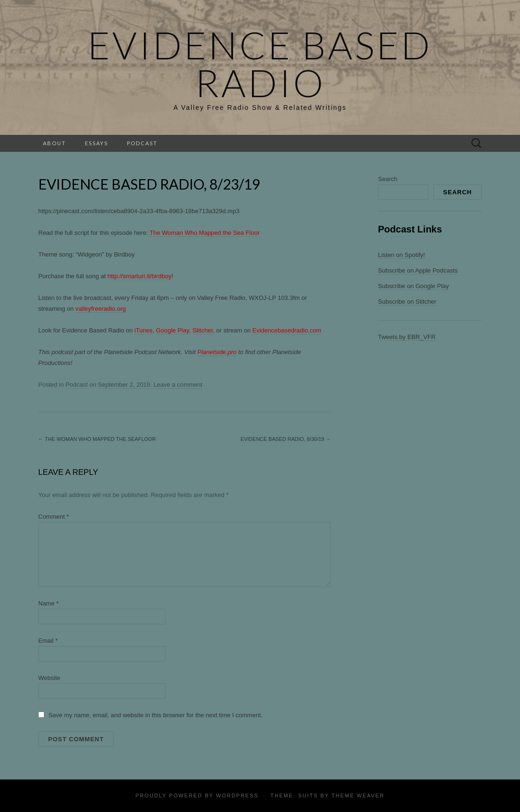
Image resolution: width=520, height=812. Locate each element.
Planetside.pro (217, 352)
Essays (96, 143)
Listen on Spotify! (402, 255)
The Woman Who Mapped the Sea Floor (205, 233)
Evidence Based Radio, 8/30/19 (286, 439)
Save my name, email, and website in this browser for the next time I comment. (156, 715)
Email (48, 641)
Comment (54, 517)
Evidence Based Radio (260, 64)
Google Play (173, 330)
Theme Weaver (358, 795)
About (55, 143)
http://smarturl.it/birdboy (140, 276)
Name (48, 603)
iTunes (144, 330)
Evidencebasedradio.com (287, 330)
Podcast (142, 143)
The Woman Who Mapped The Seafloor (97, 439)
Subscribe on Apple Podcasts (418, 270)
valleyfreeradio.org (101, 309)
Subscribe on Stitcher (407, 302)
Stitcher (203, 330)
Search (388, 179)
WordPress (237, 795)
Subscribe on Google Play (413, 286)
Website (49, 678)
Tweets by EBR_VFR (407, 337)
